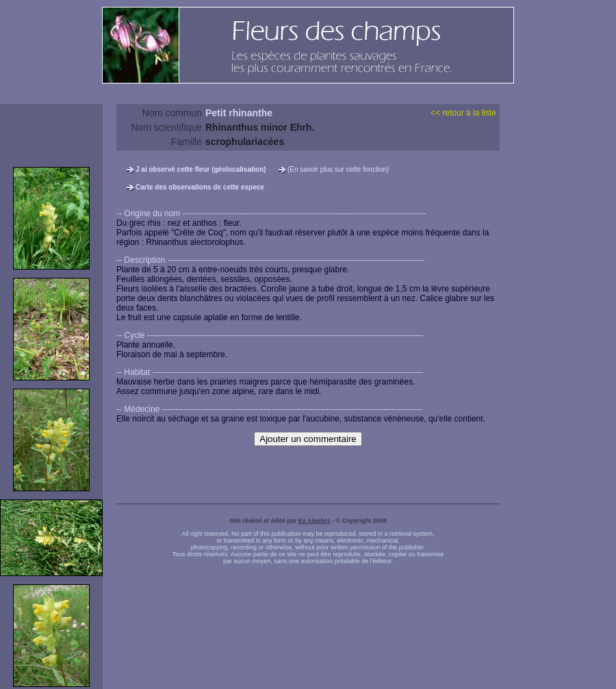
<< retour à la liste (463, 113)
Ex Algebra (315, 521)
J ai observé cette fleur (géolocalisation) (201, 169)
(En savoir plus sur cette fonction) (338, 169)
